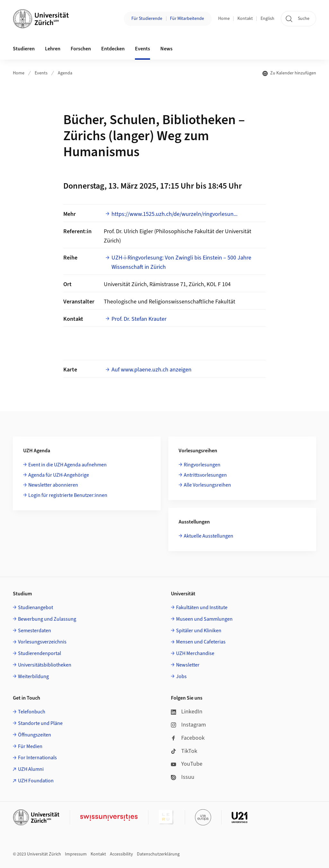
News (166, 49)
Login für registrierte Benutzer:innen (68, 495)
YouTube (187, 764)
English (267, 19)
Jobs (181, 677)
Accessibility (121, 854)
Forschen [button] (81, 49)
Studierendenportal (40, 653)
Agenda (65, 73)
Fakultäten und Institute (202, 608)
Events (41, 73)
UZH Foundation (36, 781)
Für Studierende (147, 19)
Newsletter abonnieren (53, 485)
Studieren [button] (24, 49)
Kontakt (245, 19)
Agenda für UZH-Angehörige (59, 475)
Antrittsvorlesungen (205, 475)
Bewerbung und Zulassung (47, 619)
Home (224, 19)
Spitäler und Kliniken (199, 631)
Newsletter (188, 665)
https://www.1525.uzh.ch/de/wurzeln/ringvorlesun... (174, 214)
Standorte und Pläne (40, 723)
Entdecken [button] (113, 49)
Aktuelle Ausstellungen (209, 536)
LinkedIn (187, 712)
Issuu (183, 777)
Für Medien (30, 746)
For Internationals (37, 758)
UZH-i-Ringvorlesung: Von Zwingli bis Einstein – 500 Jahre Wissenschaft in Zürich (181, 262)
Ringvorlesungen (202, 465)
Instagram (188, 725)
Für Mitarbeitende (187, 19)
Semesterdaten (35, 631)
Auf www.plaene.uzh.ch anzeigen (151, 370)
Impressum (76, 854)
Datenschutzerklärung (158, 854)
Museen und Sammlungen (204, 619)
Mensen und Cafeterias (201, 642)
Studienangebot (36, 608)
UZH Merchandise (195, 653)
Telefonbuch (32, 712)
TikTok (184, 751)
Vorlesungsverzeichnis (42, 642)
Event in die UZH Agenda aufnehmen (67, 465)
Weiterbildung (33, 677)
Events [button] (142, 49)
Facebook (188, 738)
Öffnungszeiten (35, 735)
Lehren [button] (53, 49)
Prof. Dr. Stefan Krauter (139, 319)
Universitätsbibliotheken (45, 665)
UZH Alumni (31, 769)
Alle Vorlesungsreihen (207, 485)
